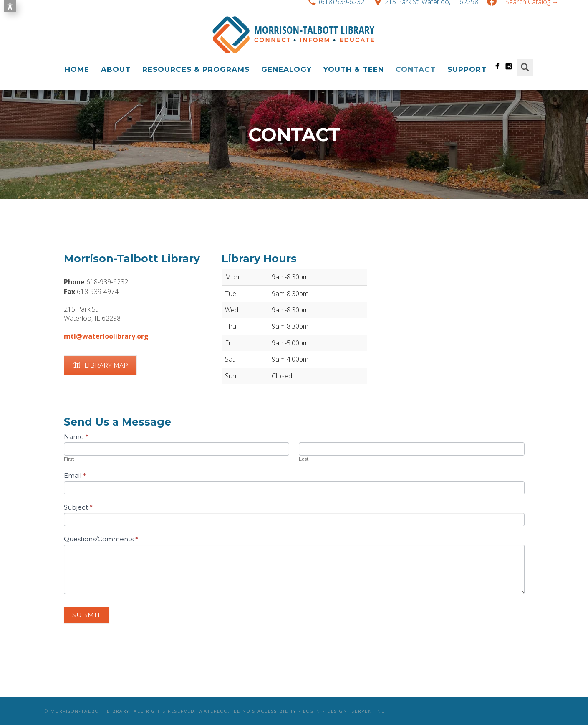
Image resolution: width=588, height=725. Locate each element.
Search (525, 67)
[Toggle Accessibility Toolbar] (10, 6)
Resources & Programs (196, 69)
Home (77, 69)
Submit (87, 615)
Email (75, 475)
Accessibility (277, 711)
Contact (416, 69)
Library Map (100, 365)
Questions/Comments (101, 539)
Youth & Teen (354, 69)
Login (312, 711)
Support (467, 69)
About (116, 69)
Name (76, 437)
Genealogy (286, 69)
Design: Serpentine (356, 711)
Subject (78, 507)
